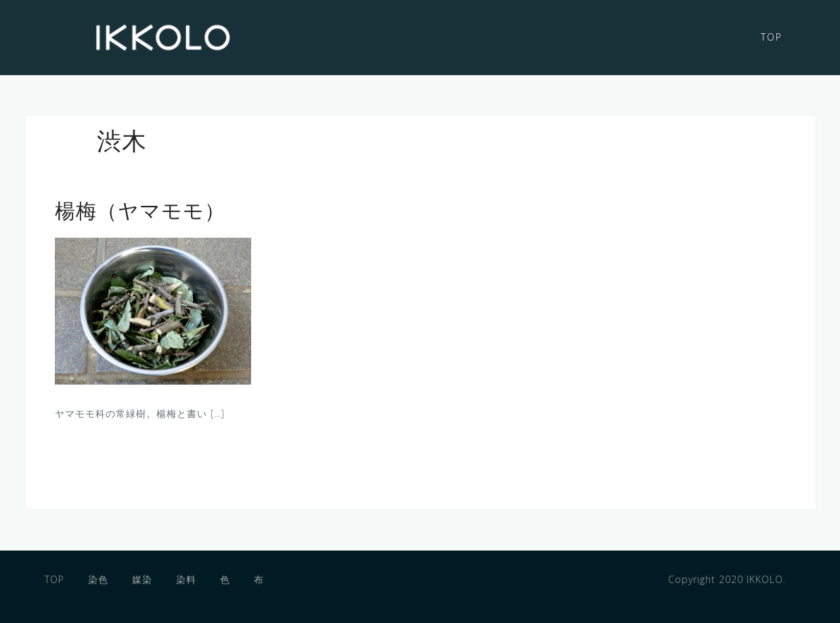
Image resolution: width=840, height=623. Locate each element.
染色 (98, 579)
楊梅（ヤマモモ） (140, 213)
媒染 (142, 579)
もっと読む (106, 461)
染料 (186, 579)
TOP (772, 37)
